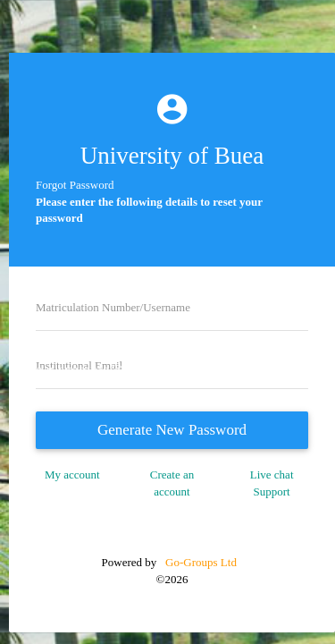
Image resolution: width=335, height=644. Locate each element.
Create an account (172, 483)
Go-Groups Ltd (200, 562)
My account (72, 475)
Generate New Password (172, 430)
